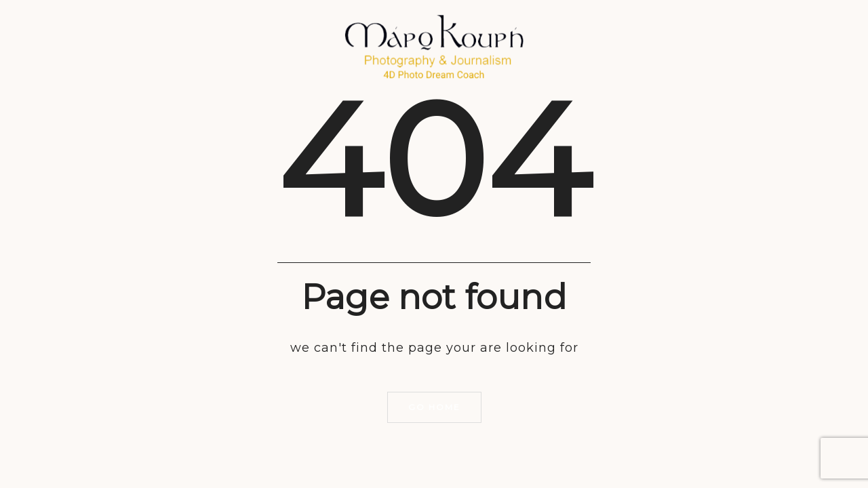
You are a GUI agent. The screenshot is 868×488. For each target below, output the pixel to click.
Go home (434, 407)
